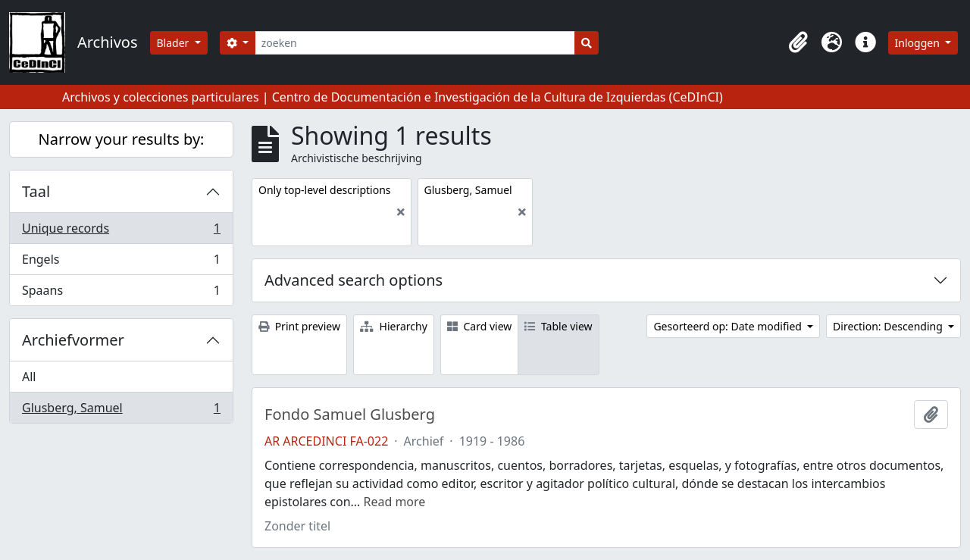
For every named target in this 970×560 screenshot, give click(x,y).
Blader (175, 43)
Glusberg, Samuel (121, 411)
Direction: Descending (889, 326)
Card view (479, 326)
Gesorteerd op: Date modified (729, 326)
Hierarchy (394, 326)
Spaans (121, 293)
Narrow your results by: (122, 139)
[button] (799, 42)
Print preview (299, 326)
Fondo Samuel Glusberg (350, 415)
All (29, 377)
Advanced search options (354, 280)
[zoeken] (415, 43)
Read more (394, 502)
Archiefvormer (73, 340)
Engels (121, 263)
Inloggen (919, 43)
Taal (36, 191)
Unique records (121, 232)
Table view (558, 326)
